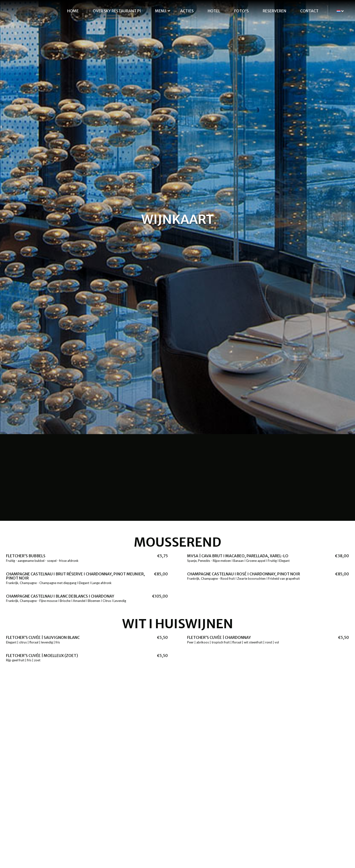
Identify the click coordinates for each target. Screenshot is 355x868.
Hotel (214, 11)
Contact (309, 11)
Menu (161, 11)
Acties (187, 11)
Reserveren (274, 11)
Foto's (241, 11)
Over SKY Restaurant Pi (117, 11)
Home (73, 11)
